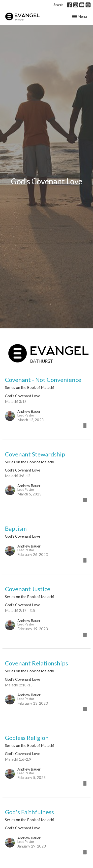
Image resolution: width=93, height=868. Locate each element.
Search (58, 5)
